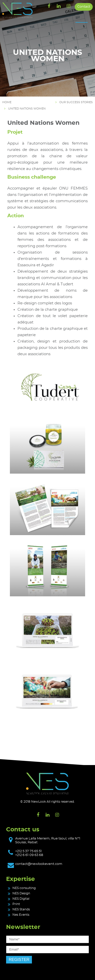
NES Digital (21, 899)
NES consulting (24, 888)
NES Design (21, 893)
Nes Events (21, 915)
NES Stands (21, 909)
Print (16, 904)
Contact (84, 7)
